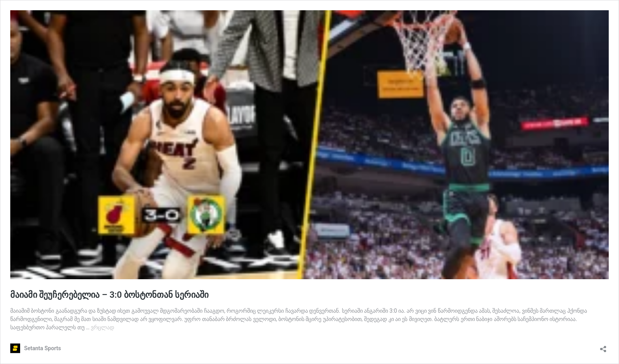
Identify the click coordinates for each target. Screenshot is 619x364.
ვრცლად (102, 327)
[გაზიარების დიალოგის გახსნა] (603, 346)
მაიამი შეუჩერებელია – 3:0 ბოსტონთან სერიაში (109, 295)
